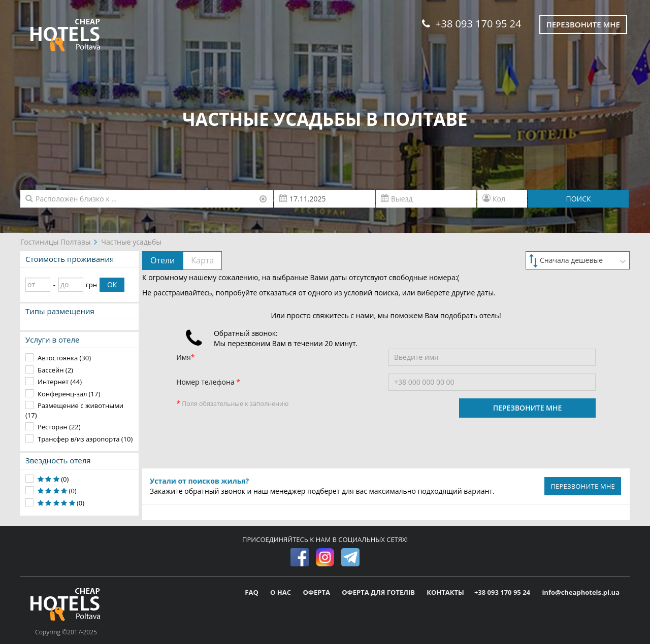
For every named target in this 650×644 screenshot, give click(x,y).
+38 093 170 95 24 (472, 24)
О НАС (281, 592)
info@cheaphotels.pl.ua (581, 592)
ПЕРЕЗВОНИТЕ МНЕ (528, 408)
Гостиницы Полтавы (56, 242)
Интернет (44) (60, 382)
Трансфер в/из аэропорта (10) (85, 439)
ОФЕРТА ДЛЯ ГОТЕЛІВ (379, 592)
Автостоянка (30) (64, 358)
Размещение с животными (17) (74, 410)
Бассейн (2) (55, 370)
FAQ (252, 592)
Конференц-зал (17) (69, 394)
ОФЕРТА (317, 592)
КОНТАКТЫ (445, 592)
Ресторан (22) (59, 427)
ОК (112, 284)
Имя (184, 357)
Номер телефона (206, 382)
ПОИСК (578, 199)
